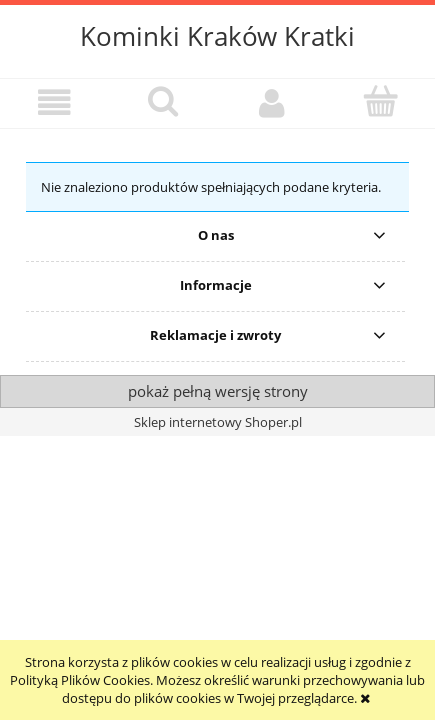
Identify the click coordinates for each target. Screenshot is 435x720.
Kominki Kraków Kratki (217, 36)
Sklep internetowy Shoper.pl (218, 422)
